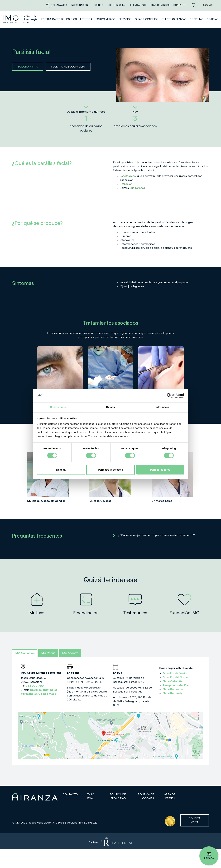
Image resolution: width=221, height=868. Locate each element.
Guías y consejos (147, 19)
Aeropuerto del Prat (176, 685)
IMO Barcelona (25, 653)
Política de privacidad (118, 796)
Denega (61, 470)
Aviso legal (90, 796)
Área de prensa (170, 796)
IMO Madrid (48, 653)
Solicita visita (195, 820)
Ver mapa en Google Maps (38, 694)
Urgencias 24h (138, 5)
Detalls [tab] (110, 407)
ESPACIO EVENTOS (160, 5)
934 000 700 (35, 686)
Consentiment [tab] (59, 407)
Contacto (70, 794)
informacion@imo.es (43, 690)
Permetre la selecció (110, 470)
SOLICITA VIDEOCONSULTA (68, 67)
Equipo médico (105, 19)
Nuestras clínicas (174, 19)
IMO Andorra (70, 653)
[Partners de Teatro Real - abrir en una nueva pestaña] (110, 841)
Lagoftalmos (128, 176)
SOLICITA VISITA (28, 67)
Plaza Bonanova (173, 689)
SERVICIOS (125, 19)
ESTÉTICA (86, 19)
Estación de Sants (175, 673)
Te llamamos (57, 5)
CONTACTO (180, 5)
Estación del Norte (175, 677)
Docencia (98, 5)
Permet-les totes (160, 470)
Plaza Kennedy (172, 693)
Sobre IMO (197, 19)
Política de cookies (146, 796)
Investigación (80, 5)
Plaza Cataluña (172, 681)
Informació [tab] (162, 407)
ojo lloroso (137, 188)
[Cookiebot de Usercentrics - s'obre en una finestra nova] (169, 396)
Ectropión (126, 184)
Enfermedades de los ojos (59, 19)
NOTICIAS (213, 19)
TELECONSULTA (116, 5)
